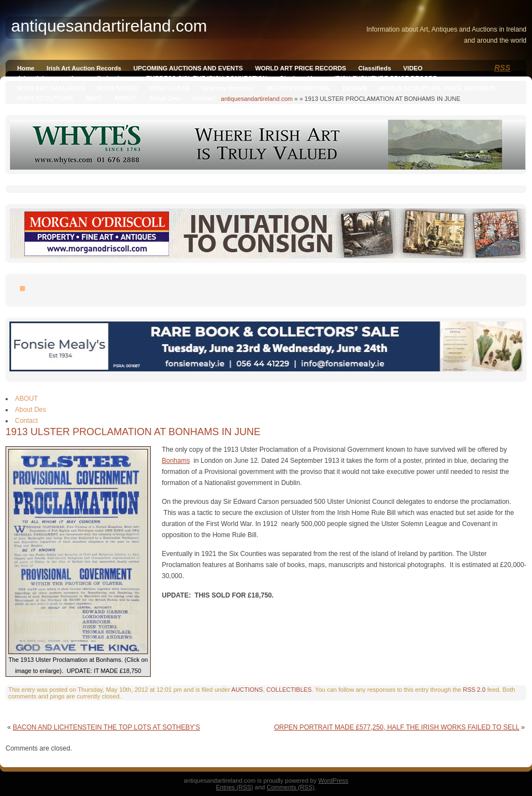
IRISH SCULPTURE (45, 98)
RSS (502, 68)
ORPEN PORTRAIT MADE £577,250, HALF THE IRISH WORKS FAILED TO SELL (397, 727)
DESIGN (354, 88)
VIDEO (413, 68)
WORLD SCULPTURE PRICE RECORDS (437, 88)
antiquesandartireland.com (257, 99)
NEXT (94, 98)
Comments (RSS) (290, 787)
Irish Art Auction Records (84, 68)
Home (26, 68)
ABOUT (125, 98)
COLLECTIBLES (289, 690)
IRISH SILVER (118, 88)
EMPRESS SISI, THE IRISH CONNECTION (206, 78)
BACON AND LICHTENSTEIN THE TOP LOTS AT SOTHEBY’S (106, 727)
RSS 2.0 (474, 690)
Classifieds (375, 68)
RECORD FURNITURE (298, 88)
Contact (203, 98)
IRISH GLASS (169, 88)
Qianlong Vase (301, 78)
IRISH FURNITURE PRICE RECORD (386, 78)
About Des (164, 98)
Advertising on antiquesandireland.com (75, 78)
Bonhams (176, 461)
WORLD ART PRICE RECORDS (300, 68)
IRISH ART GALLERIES (51, 88)
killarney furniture (228, 88)
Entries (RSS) (235, 787)
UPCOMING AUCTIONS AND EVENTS (188, 68)
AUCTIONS (247, 690)
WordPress (333, 780)
